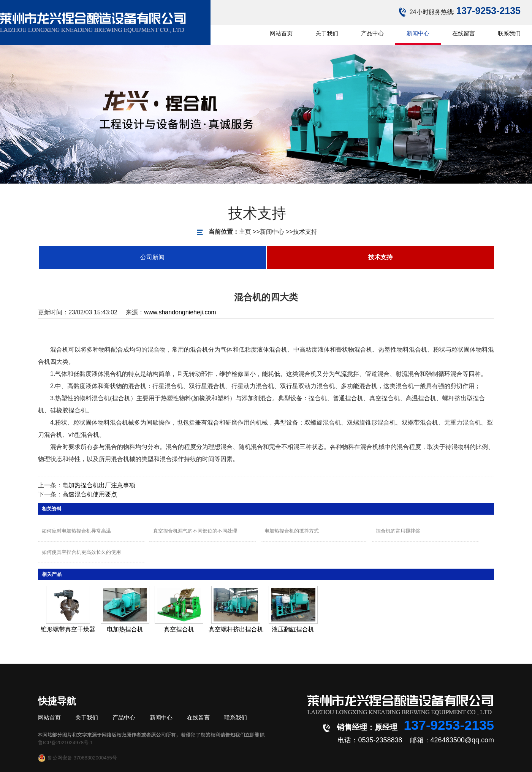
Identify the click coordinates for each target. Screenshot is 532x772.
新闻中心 (253, 232)
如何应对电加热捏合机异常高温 (76, 531)
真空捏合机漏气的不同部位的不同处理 (195, 531)
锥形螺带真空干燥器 (68, 629)
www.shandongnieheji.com (180, 312)
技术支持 (286, 232)
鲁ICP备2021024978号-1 (66, 743)
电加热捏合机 (125, 629)
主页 (226, 232)
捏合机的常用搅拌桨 (398, 531)
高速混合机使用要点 (90, 494)
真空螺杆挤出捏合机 (236, 629)
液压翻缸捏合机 (293, 629)
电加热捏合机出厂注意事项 (99, 485)
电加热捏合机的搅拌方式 (292, 531)
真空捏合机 (179, 629)
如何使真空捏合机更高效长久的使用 (81, 552)
